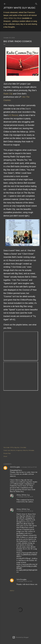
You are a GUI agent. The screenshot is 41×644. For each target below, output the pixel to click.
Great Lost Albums (9, 450)
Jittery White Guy (23, 495)
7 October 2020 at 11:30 (25, 581)
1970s (12, 447)
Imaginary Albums (22, 450)
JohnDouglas (15, 467)
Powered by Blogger (21, 637)
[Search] (36, 3)
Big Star (17, 447)
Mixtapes (31, 450)
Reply (12, 591)
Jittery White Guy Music (19, 8)
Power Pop (7, 453)
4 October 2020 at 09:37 (25, 497)
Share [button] (5, 456)
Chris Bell (23, 447)
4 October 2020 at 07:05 (29, 467)
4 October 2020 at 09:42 (25, 511)
